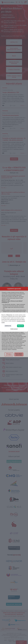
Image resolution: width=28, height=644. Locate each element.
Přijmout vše (20, 326)
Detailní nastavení (14, 329)
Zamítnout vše (8, 326)
